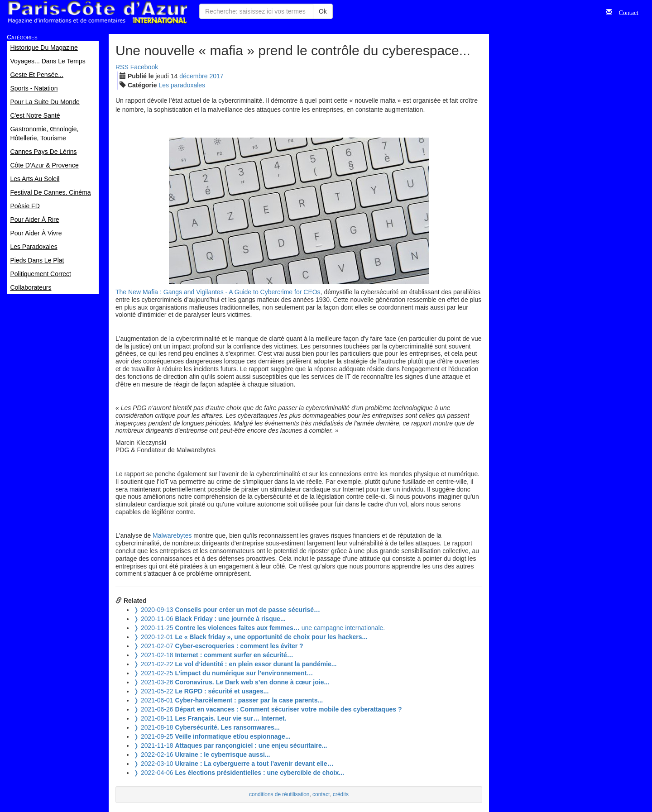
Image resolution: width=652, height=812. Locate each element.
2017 (216, 76)
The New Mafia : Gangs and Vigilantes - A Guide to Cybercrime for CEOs (218, 292)
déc (193, 76)
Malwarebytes (172, 535)
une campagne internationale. (259, 628)
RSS (122, 67)
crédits (341, 794)
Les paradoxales (182, 85)
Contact (625, 12)
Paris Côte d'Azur (97, 12)
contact (321, 794)
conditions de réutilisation (279, 794)
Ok (323, 11)
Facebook (144, 67)
